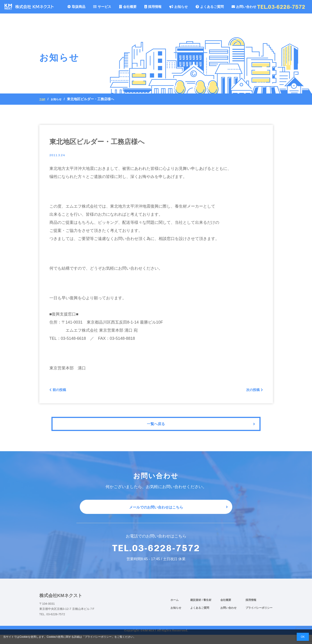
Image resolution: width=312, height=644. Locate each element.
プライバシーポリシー (259, 617)
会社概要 (128, 7)
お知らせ (179, 7)
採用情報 (153, 7)
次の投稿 (253, 391)
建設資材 (196, 609)
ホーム (175, 609)
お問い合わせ (244, 7)
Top (43, 99)
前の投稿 (59, 391)
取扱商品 (76, 7)
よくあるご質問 (210, 7)
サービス (102, 7)
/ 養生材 (207, 609)
